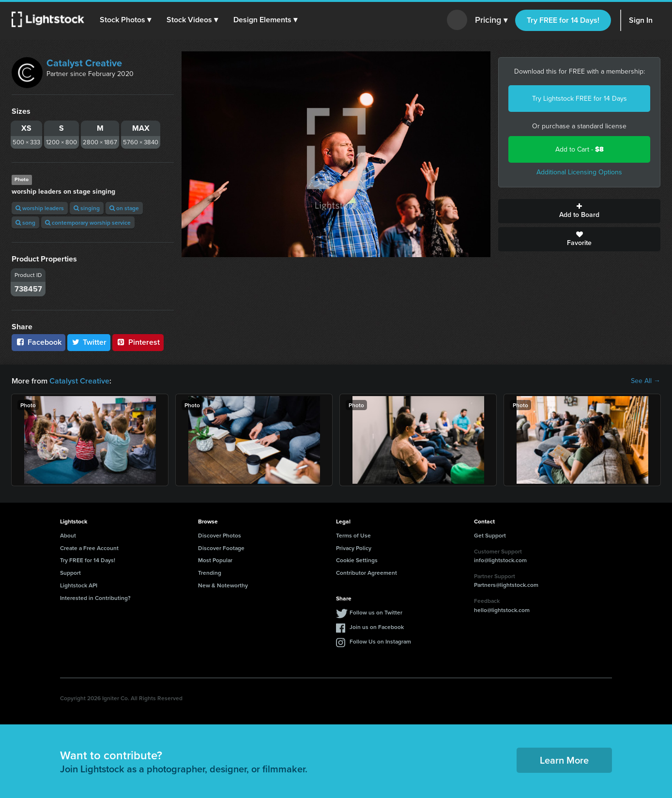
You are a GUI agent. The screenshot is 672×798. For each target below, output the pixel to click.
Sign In (641, 20)
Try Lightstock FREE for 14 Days (580, 99)
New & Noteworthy (223, 585)
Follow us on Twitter (376, 612)
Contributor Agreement (367, 573)
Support (70, 573)
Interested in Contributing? (95, 598)
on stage (124, 208)
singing (87, 208)
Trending (210, 573)
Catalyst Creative (84, 63)
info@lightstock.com (500, 560)
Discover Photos (220, 535)
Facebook (38, 342)
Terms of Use (353, 535)
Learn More (564, 760)
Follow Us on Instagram (380, 641)
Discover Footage (221, 548)
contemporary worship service (88, 223)
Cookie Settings (357, 560)
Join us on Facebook (377, 627)
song (25, 223)
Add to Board (579, 211)
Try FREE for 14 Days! (563, 20)
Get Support (490, 535)
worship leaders (40, 208)
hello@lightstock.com (502, 610)
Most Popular (215, 560)
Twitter (89, 342)
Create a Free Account (89, 548)
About (68, 535)
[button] (125, 20)
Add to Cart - (580, 149)
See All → (646, 381)
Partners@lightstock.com (506, 585)
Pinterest (138, 342)
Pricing (491, 20)
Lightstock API (79, 585)
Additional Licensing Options (579, 172)
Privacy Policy (354, 548)
